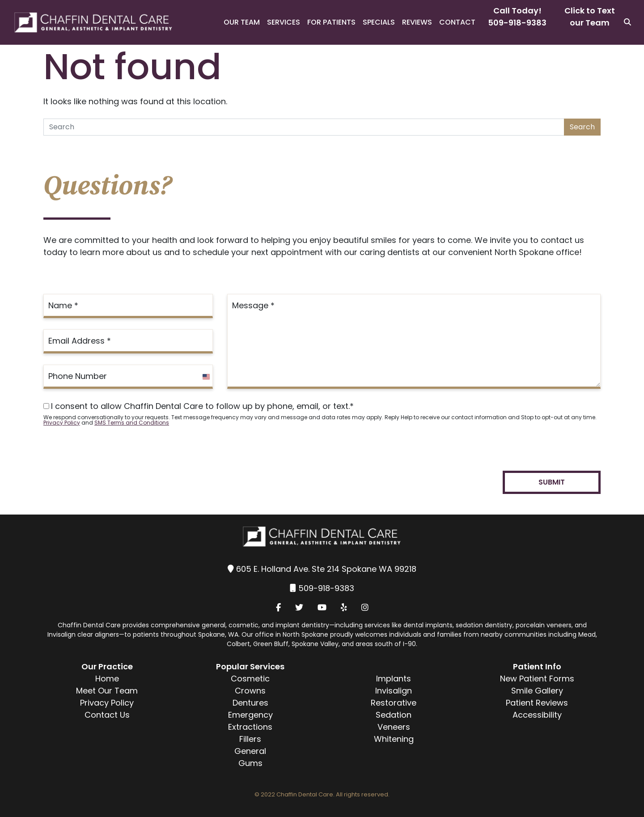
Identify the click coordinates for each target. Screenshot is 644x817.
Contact (457, 22)
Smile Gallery (537, 691)
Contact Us (107, 715)
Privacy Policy (62, 423)
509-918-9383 (517, 23)
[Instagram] (365, 607)
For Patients (331, 22)
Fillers (250, 739)
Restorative (394, 703)
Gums (250, 763)
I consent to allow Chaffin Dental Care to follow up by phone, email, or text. (199, 406)
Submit (552, 482)
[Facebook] (278, 607)
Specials (379, 22)
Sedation (394, 715)
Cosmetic (250, 679)
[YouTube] (322, 607)
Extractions (250, 727)
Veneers (394, 727)
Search (582, 127)
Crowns (250, 691)
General (250, 751)
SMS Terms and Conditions (132, 423)
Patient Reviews (537, 703)
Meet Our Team (107, 691)
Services (284, 22)
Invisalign (394, 691)
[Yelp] (344, 607)
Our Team (242, 22)
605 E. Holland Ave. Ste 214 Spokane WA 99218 (326, 569)
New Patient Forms (537, 679)
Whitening (394, 739)
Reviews (417, 22)
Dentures (250, 703)
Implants (394, 679)
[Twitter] (299, 607)
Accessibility (537, 715)
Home (107, 679)
